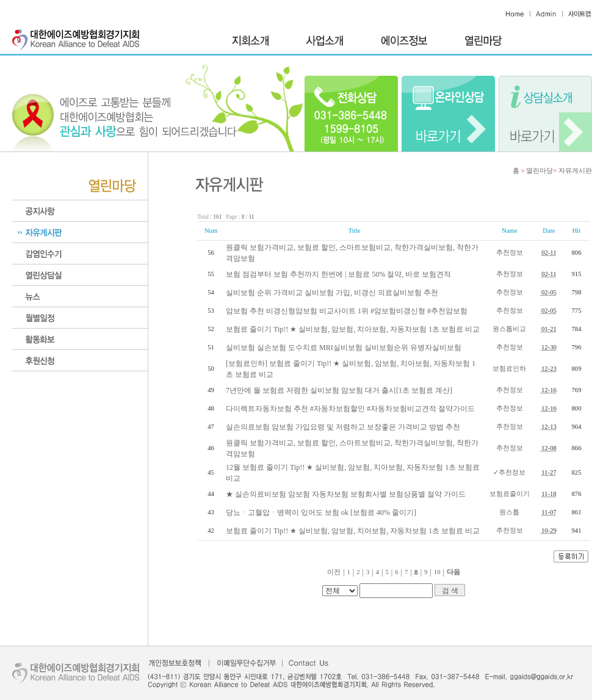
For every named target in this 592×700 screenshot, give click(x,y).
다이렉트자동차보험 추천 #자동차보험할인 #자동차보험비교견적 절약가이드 (350, 409)
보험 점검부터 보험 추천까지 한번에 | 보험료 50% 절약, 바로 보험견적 (338, 274)
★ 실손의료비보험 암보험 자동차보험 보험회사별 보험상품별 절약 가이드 (346, 494)
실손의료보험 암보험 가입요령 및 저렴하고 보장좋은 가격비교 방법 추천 (343, 427)
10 (437, 572)
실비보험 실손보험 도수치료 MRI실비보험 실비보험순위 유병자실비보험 (344, 348)
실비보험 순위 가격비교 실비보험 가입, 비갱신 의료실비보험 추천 (332, 293)
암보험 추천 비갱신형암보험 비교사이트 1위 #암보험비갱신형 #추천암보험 (347, 311)
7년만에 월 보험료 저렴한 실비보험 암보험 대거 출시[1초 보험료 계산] (339, 390)
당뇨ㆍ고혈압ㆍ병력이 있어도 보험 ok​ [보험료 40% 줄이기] (321, 512)
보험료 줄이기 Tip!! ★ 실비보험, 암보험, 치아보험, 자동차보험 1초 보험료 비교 (353, 329)
